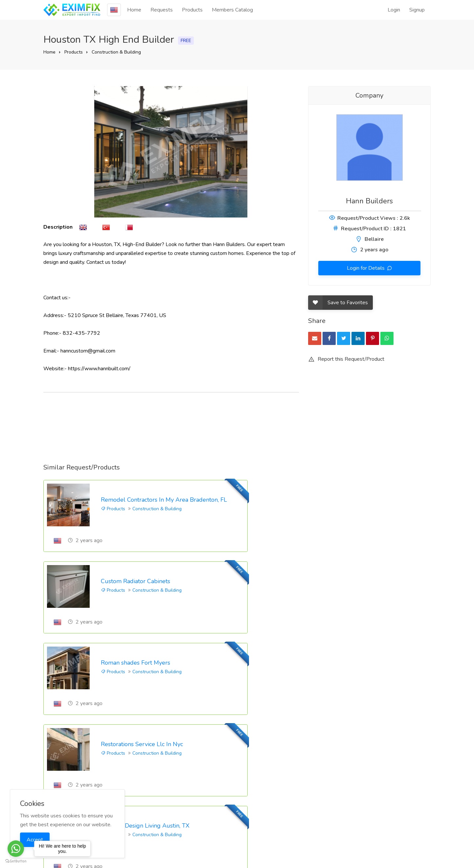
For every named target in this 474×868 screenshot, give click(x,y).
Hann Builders (369, 201)
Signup (417, 10)
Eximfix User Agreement (389, 777)
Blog (314, 773)
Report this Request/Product (346, 359)
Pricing (316, 816)
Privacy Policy (390, 792)
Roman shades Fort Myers (135, 582)
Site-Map (385, 835)
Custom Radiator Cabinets (334, 500)
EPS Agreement (393, 803)
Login (394, 10)
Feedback (319, 794)
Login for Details (366, 268)
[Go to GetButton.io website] (16, 861)
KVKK (381, 813)
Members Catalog (232, 10)
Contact (317, 805)
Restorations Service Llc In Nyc (341, 582)
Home (134, 10)
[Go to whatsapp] (16, 849)
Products (192, 10)
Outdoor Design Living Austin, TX (145, 663)
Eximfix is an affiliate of (237, 844)
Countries (385, 824)
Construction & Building (116, 52)
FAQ (313, 784)
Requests (162, 10)
